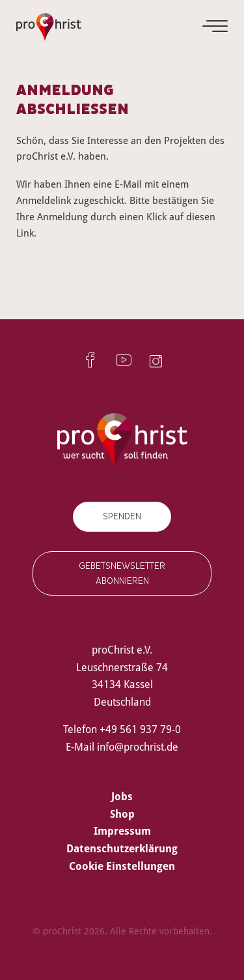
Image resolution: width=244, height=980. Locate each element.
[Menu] (216, 26)
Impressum (122, 831)
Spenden (122, 516)
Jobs (122, 796)
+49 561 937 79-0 (140, 729)
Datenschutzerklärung (122, 848)
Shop (122, 814)
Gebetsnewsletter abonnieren (122, 573)
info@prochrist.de (138, 747)
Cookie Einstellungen (122, 866)
